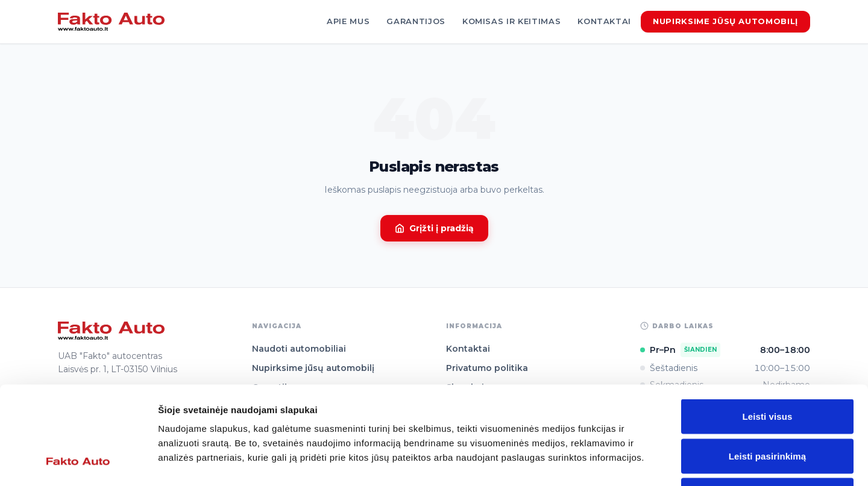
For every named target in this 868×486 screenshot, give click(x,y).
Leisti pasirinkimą (768, 368)
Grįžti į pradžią (434, 228)
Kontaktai (604, 21)
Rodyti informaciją (618, 462)
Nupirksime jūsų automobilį (725, 21)
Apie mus (348, 21)
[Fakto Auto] (111, 22)
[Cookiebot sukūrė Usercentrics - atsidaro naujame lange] (78, 463)
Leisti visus (768, 328)
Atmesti (767, 407)
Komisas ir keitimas (511, 21)
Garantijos (416, 21)
